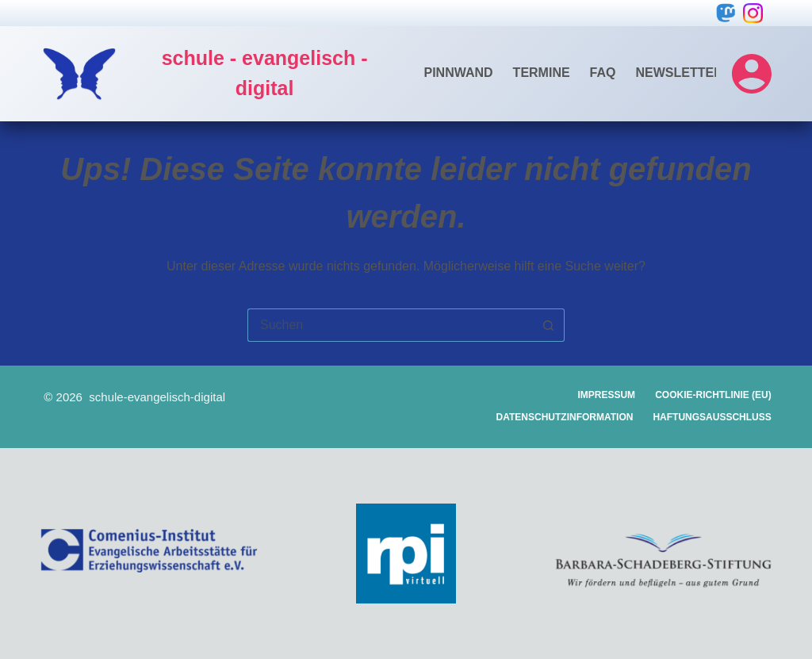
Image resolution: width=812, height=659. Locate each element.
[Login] (752, 74)
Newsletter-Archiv (706, 73)
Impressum (606, 395)
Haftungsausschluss (712, 417)
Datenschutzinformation (565, 417)
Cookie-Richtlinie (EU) (713, 395)
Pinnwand (459, 73)
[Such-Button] (549, 325)
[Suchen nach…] (390, 325)
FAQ (603, 73)
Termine (542, 73)
